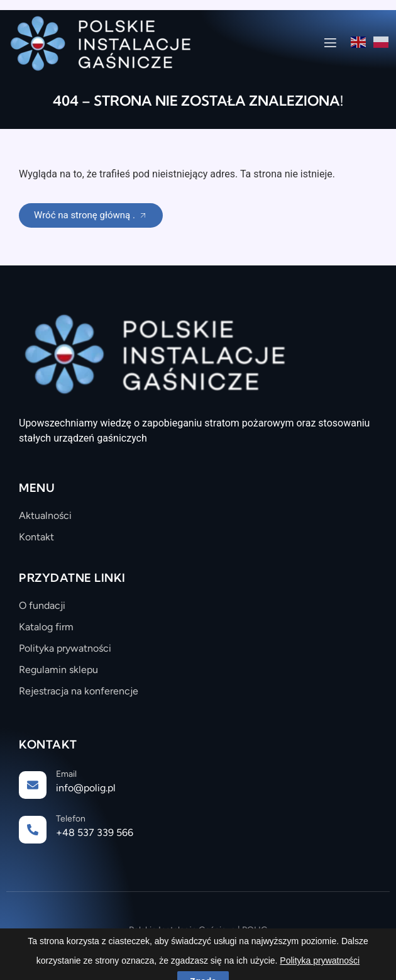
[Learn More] (198, 786)
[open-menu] (330, 45)
